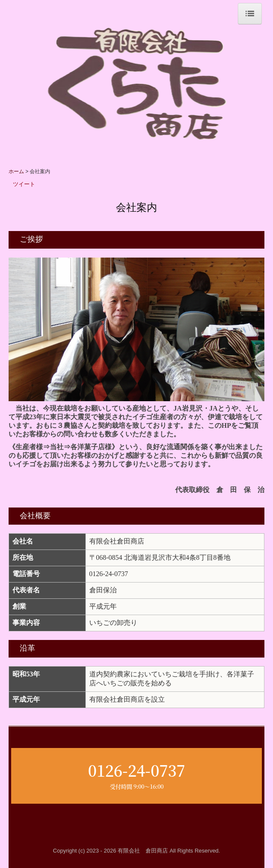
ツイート (24, 184)
